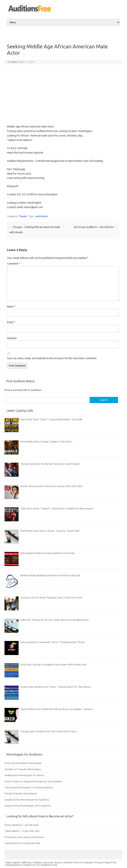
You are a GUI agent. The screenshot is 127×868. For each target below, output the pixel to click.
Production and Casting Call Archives (24, 837)
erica (14, 62)
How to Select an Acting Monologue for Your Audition (33, 781)
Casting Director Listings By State (22, 843)
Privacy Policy (103, 862)
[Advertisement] (63, 94)
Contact (27, 865)
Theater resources (43, 862)
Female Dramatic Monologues (21, 793)
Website (12, 338)
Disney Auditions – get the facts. (22, 825)
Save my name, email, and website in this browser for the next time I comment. (52, 358)
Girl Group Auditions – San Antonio (95, 227)
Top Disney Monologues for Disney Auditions (29, 787)
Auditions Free (49, 865)
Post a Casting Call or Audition (23, 390)
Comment (14, 264)
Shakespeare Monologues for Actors (24, 775)
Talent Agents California (18, 862)
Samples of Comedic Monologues (23, 769)
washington (42, 216)
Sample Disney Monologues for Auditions (27, 800)
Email (11, 322)
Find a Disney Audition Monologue (23, 763)
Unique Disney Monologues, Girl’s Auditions (28, 806)
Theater (23, 216)
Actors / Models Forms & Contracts (74, 862)
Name (11, 307)
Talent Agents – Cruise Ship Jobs (22, 831)
